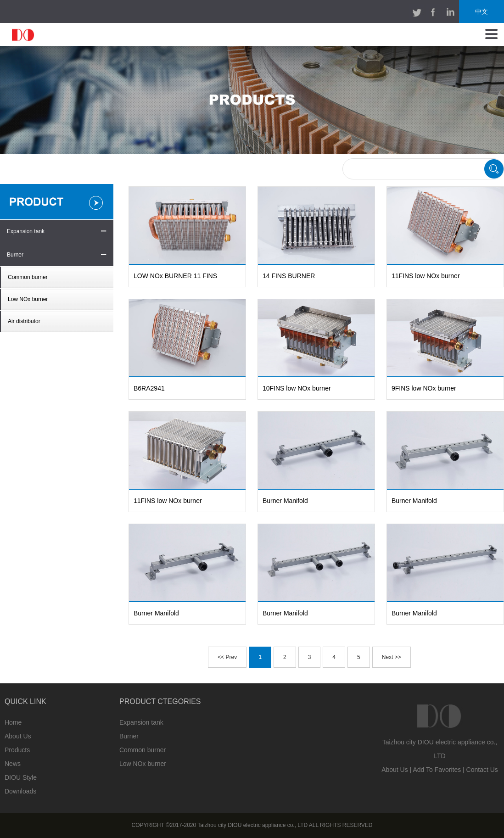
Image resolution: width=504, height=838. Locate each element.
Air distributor (24, 321)
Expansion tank (26, 231)
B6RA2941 (149, 388)
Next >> (392, 657)
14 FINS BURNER (289, 276)
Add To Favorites (437, 770)
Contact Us (482, 770)
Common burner (28, 277)
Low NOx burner (28, 299)
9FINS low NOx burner (424, 388)
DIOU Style (21, 777)
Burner (15, 255)
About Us (18, 736)
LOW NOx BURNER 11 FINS (175, 276)
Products (17, 750)
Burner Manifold (285, 501)
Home (13, 722)
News (13, 764)
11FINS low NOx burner (426, 276)
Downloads (20, 791)
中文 (482, 11)
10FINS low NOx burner (297, 388)
